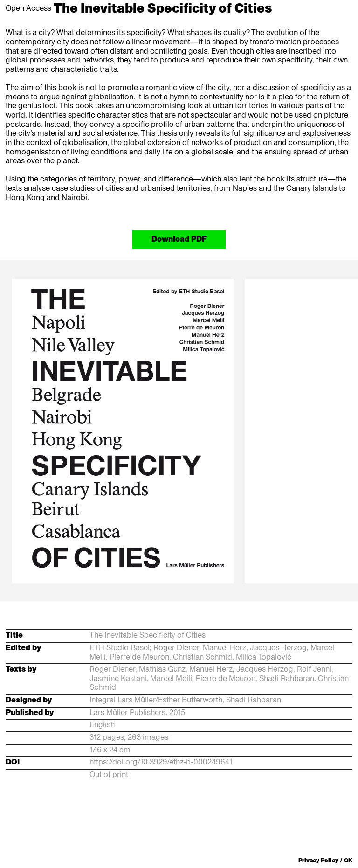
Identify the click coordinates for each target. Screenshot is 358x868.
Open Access (28, 8)
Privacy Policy (318, 860)
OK (348, 861)
